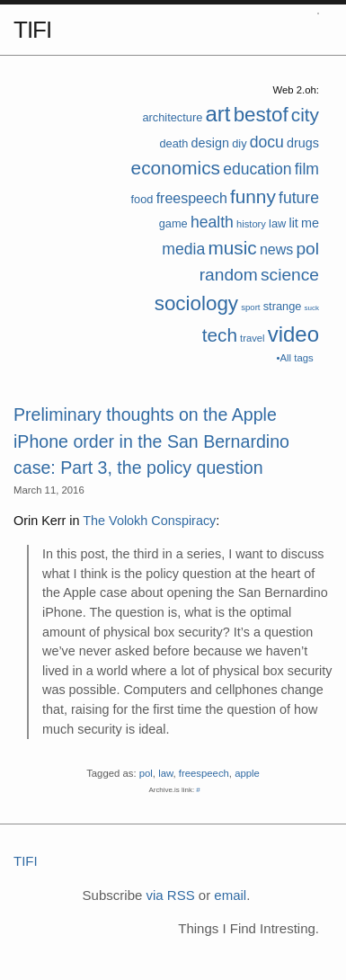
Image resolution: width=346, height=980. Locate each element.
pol (307, 249)
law (277, 223)
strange (283, 306)
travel (252, 338)
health (212, 222)
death (173, 143)
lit (293, 223)
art (217, 114)
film (307, 169)
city (305, 115)
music (232, 248)
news (276, 249)
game (173, 223)
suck (312, 308)
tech (220, 335)
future (299, 198)
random (229, 275)
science (290, 275)
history (251, 224)
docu (267, 142)
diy (239, 143)
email (230, 895)
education (257, 169)
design (210, 143)
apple (247, 773)
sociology (196, 303)
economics (176, 168)
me (310, 223)
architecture (172, 117)
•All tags (295, 358)
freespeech (192, 198)
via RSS (170, 895)
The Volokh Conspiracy (149, 521)
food (142, 199)
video (293, 334)
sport (250, 307)
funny (253, 196)
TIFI (32, 30)
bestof (261, 115)
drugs (303, 143)
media (183, 249)
